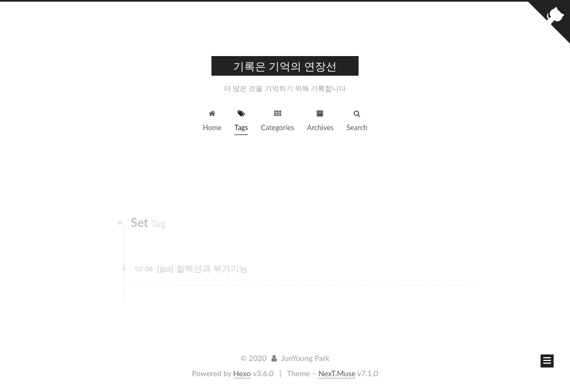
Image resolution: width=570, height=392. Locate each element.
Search (357, 121)
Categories (278, 121)
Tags (241, 121)
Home (212, 121)
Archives (320, 121)
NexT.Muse (337, 373)
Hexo (242, 373)
